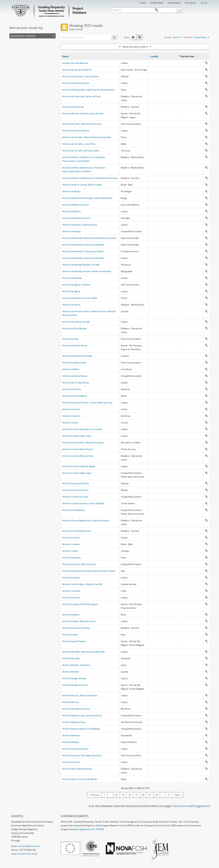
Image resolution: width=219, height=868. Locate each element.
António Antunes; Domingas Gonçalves (82, 755)
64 (130, 795)
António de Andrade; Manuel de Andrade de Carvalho (89, 238)
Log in (204, 3)
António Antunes (71, 762)
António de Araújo (72, 231)
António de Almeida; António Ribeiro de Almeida (87, 271)
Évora (13, 72)
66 (143, 795)
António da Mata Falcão (74, 363)
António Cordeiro (71, 544)
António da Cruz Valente (75, 396)
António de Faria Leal (73, 107)
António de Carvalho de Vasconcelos (81, 151)
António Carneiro (71, 598)
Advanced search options (135, 47)
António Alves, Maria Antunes (77, 769)
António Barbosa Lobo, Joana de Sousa (82, 715)
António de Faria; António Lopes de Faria (83, 113)
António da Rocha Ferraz (75, 345)
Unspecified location (20, 59)
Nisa (12, 63)
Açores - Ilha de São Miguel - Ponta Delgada (32, 81)
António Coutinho (71, 416)
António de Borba (71, 191)
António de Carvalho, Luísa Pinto (79, 144)
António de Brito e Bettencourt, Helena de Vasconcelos (90, 178)
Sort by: (168, 37)
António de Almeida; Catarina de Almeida (83, 258)
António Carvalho (71, 578)
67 (150, 795)
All (11, 41)
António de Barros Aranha (75, 205)
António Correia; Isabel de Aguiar (79, 466)
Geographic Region (23, 36)
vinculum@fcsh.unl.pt (29, 846)
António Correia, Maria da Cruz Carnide (82, 429)
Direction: (188, 37)
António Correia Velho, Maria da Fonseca (83, 443)
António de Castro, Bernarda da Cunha (82, 124)
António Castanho (72, 558)
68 (157, 795)
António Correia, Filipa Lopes (77, 436)
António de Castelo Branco (76, 131)
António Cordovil (71, 538)
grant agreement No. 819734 (89, 829)
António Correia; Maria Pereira (78, 449)
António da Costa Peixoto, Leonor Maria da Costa (87, 403)
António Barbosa (71, 735)
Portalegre (15, 50)
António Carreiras (71, 591)
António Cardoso (71, 615)
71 (169, 795)
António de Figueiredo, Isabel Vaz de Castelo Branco (89, 90)
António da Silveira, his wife (76, 322)
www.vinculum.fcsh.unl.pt (24, 854)
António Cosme (70, 423)
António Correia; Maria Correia (78, 456)
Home (143, 3)
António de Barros (72, 211)
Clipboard (205, 10)
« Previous (95, 795)
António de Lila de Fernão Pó (77, 70)
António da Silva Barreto (75, 328)
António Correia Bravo (74, 510)
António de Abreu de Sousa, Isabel (80, 298)
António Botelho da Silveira (76, 665)
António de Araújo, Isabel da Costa (80, 225)
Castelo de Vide (18, 76)
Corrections (157, 3)
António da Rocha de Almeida (77, 356)
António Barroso (71, 702)
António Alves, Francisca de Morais (80, 779)
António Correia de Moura (76, 483)
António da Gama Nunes (75, 376)
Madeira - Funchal (19, 54)
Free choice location (20, 67)
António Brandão (71, 658)
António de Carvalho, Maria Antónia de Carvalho (87, 137)
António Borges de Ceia (74, 678)
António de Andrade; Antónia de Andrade (83, 245)
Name (65, 56)
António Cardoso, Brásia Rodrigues (80, 604)
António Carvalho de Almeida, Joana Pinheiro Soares (89, 571)
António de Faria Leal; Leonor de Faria (81, 96)
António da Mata (71, 369)
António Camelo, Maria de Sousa (79, 621)
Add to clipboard (206, 63)
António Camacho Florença (76, 628)
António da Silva (70, 339)
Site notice (191, 3)
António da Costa (71, 409)
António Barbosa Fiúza (74, 722)
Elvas (13, 85)
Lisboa (13, 45)
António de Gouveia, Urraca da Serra (81, 76)
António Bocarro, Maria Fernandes (80, 695)
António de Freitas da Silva (76, 83)
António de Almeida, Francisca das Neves (83, 251)
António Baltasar (71, 742)
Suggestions (174, 3)
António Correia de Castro (75, 490)
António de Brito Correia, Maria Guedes (82, 185)
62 (117, 795)
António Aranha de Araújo (75, 749)
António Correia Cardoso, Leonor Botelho (83, 503)
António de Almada (72, 278)
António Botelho (71, 672)
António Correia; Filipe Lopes (77, 473)
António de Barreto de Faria (76, 218)
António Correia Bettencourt (77, 531)
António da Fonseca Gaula (76, 383)
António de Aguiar (71, 291)
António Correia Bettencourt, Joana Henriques (86, 520)
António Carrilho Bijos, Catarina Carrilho (82, 584)
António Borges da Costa (75, 685)
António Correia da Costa (75, 497)
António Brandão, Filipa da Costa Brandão (83, 652)
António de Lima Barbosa (75, 63)
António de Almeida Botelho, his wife (81, 265)
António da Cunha (72, 389)
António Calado (70, 635)
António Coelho (70, 551)
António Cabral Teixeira (74, 641)
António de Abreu (71, 305)
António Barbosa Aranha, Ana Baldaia (81, 729)
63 (123, 795)
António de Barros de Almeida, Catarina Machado (87, 198)
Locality (154, 56)
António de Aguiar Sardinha (76, 285)
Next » (178, 795)
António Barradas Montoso (76, 709)
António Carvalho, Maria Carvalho (79, 564)
